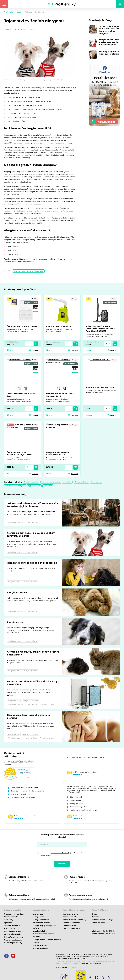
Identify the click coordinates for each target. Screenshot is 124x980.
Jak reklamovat (69, 917)
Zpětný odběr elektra (72, 929)
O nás (94, 914)
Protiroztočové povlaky (14, 914)
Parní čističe (9, 929)
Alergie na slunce (41, 948)
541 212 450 (110, 934)
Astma (36, 943)
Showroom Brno (69, 926)
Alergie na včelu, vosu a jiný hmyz (47, 940)
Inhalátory (67, 482)
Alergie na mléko (40, 917)
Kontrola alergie (81, 482)
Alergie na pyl (39, 914)
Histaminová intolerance (44, 934)
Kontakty (96, 917)
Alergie (20, 12)
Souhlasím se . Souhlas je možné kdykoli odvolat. (62, 854)
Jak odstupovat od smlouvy (74, 920)
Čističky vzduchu (31, 482)
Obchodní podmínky (71, 923)
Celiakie (37, 937)
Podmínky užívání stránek (92, 963)
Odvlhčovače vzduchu (14, 931)
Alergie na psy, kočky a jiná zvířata (20, 30)
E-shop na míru (62, 967)
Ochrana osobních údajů (102, 920)
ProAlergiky (9, 12)
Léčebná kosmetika (12, 926)
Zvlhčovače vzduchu (13, 934)
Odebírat (62, 864)
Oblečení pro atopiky (13, 943)
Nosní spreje (96, 482)
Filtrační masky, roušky (51, 482)
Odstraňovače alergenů (15, 486)
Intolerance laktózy (42, 923)
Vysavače (48, 486)
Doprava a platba (70, 914)
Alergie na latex (40, 945)
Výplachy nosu (34, 486)
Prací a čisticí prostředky (15, 940)
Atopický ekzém (40, 931)
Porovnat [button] (35, 350)
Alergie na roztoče (41, 920)
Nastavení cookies (100, 923)
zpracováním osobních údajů (60, 853)
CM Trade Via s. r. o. (79, 955)
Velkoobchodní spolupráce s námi (71, 958)
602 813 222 (96, 934)
